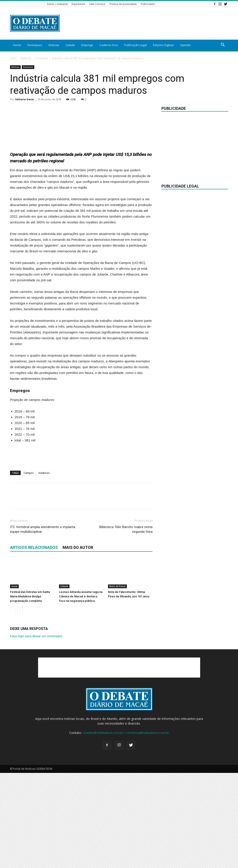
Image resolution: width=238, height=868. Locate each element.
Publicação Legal (135, 45)
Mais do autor (78, 642)
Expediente (78, 4)
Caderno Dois (109, 45)
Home (17, 45)
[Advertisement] (147, 23)
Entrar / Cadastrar (58, 4)
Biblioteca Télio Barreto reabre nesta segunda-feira (126, 624)
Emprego (87, 45)
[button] (223, 45)
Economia (42, 58)
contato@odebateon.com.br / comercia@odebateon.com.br (126, 828)
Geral (14, 681)
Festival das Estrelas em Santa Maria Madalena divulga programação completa (30, 691)
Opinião (185, 45)
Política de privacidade (123, 4)
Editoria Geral (25, 99)
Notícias (54, 45)
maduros (44, 568)
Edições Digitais (163, 45)
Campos (29, 568)
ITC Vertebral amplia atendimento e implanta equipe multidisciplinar (43, 624)
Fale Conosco (97, 4)
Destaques (35, 45)
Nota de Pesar (117, 681)
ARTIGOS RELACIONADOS (34, 642)
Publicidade (148, 4)
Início (13, 58)
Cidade (70, 45)
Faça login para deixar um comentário (36, 731)
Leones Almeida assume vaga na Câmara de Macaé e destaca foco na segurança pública (81, 691)
